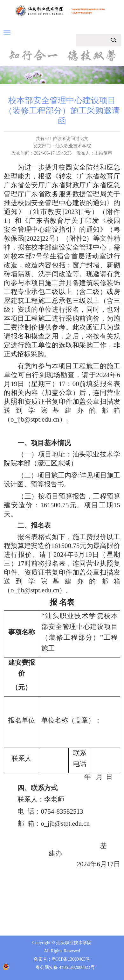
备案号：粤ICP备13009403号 (62, 959)
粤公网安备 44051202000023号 (65, 967)
